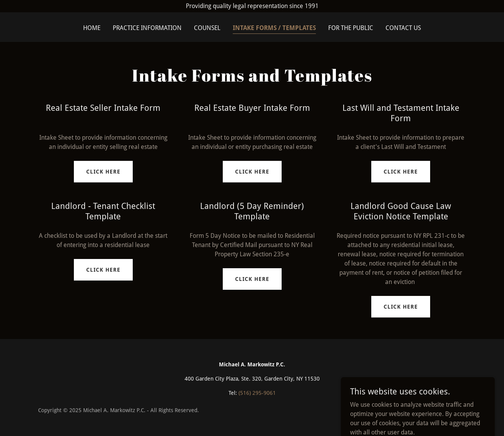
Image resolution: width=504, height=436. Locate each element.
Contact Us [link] (403, 28)
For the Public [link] (351, 28)
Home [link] (92, 28)
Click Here (103, 172)
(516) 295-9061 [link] (257, 393)
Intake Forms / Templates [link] (274, 28)
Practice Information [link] (147, 28)
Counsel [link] (207, 28)
